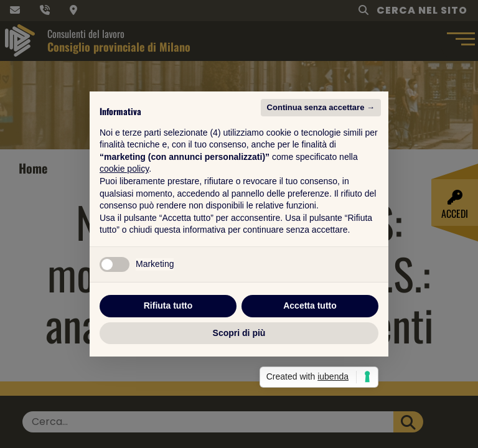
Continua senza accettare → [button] (321, 107)
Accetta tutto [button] (310, 306)
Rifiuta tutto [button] (168, 306)
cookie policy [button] (124, 169)
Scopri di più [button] (239, 333)
